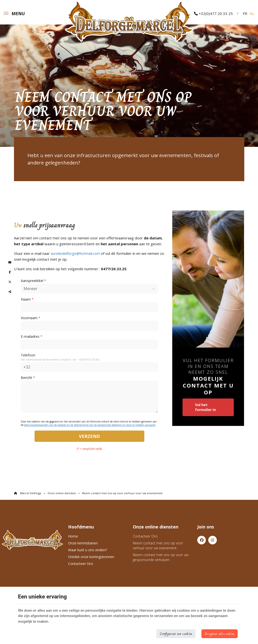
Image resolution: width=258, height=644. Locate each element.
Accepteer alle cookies (220, 634)
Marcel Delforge (28, 493)
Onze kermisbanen (83, 543)
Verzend (89, 436)
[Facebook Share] (10, 272)
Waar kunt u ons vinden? (87, 550)
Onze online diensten (62, 493)
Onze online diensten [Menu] (156, 527)
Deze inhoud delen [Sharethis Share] (10, 292)
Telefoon (28, 355)
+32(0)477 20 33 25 (213, 13)
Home (73, 536)
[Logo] (32, 540)
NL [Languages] (252, 13)
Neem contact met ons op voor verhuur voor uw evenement (158, 545)
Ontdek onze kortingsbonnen (91, 557)
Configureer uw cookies (176, 634)
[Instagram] (213, 540)
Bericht (28, 378)
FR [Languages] (245, 13)
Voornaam (31, 318)
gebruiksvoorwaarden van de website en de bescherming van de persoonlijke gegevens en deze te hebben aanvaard (90, 425)
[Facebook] (202, 540)
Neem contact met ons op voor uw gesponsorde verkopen (161, 557)
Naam (27, 299)
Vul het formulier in (205, 407)
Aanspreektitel (34, 281)
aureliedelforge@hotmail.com (75, 253)
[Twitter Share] (10, 282)
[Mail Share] (10, 262)
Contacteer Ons (81, 564)
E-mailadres (32, 336)
